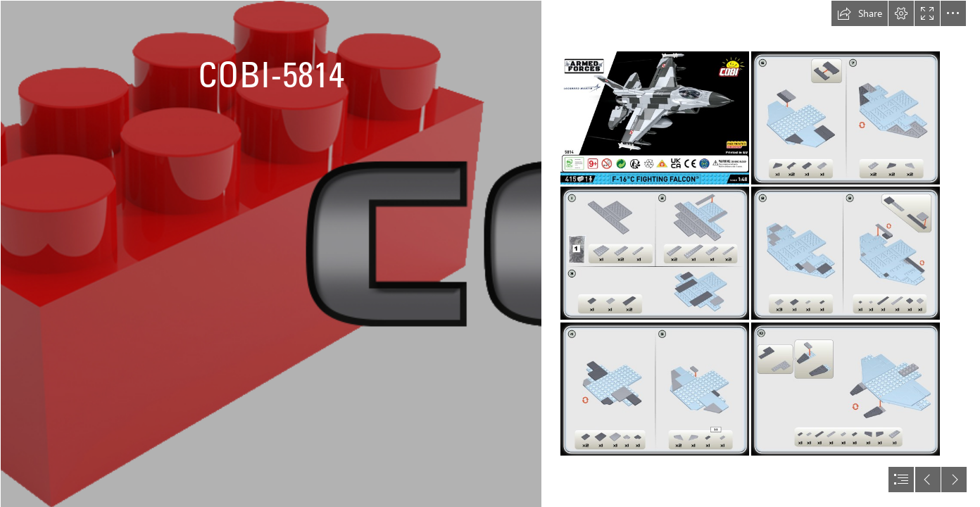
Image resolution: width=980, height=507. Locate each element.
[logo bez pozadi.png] (270, 254)
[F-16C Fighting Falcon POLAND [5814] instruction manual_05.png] (846, 253)
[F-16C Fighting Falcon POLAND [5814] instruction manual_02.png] (655, 253)
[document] (490, 254)
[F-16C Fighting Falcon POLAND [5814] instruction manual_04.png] (846, 118)
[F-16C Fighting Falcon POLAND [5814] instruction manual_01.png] (655, 118)
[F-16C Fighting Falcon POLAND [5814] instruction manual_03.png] (655, 389)
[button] (860, 13)
